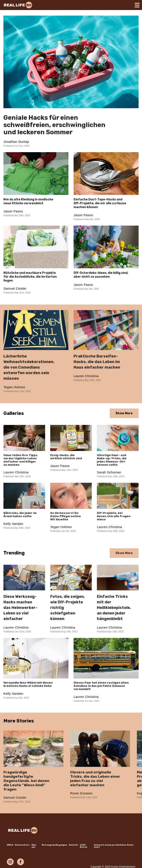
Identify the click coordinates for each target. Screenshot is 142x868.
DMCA (10, 845)
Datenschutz (22, 845)
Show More (124, 413)
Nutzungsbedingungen (54, 845)
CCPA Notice (84, 846)
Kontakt (73, 845)
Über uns (34, 846)
